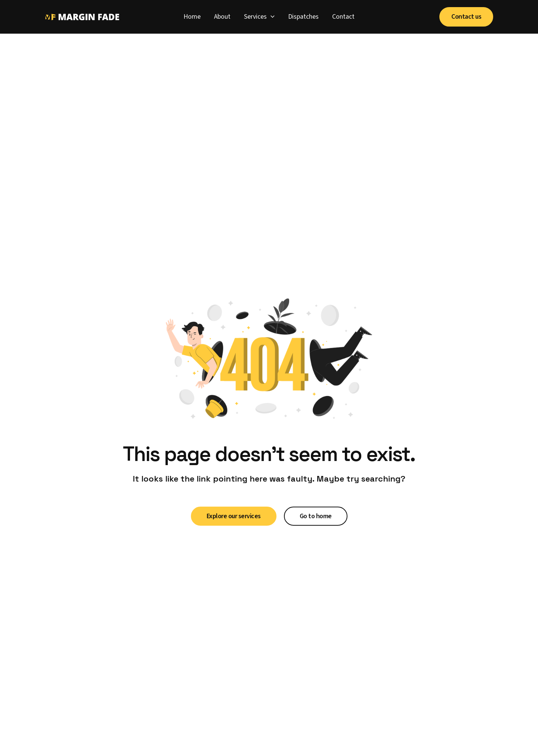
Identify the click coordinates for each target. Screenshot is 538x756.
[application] (271, 17)
